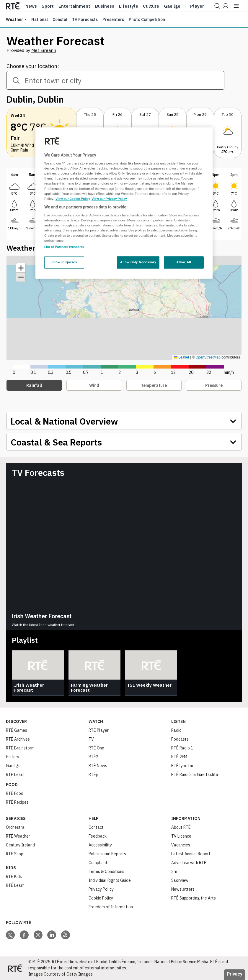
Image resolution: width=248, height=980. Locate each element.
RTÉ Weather (18, 836)
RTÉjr (93, 775)
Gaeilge (172, 6)
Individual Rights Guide (110, 880)
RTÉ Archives (18, 739)
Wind (94, 385)
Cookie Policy (101, 898)
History (13, 757)
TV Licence (181, 836)
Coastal (60, 19)
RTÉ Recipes (17, 802)
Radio (176, 730)
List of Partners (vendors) (64, 247)
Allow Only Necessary (138, 262)
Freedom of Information (111, 907)
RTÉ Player (99, 730)
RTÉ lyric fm (182, 766)
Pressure (214, 385)
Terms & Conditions (106, 872)
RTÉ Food (15, 793)
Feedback (98, 836)
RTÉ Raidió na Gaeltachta (195, 775)
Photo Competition (147, 19)
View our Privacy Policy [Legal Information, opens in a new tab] (109, 199)
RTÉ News (98, 766)
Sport (48, 6)
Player (197, 6)
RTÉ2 (93, 757)
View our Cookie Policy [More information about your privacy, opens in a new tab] (73, 199)
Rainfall (34, 385)
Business (105, 6)
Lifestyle (129, 6)
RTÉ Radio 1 (182, 748)
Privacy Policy (101, 889)
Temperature (154, 385)
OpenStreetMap (208, 357)
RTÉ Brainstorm (20, 748)
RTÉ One (96, 748)
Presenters (113, 19)
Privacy (235, 974)
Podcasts (180, 739)
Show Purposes (64, 262)
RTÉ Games (17, 730)
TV (91, 739)
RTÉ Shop (15, 854)
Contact (96, 827)
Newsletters (183, 889)
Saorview (180, 880)
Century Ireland (20, 845)
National (40, 19)
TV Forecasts (85, 19)
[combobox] (115, 80)
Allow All (184, 262)
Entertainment (74, 6)
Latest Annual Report (191, 854)
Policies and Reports (107, 854)
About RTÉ (181, 827)
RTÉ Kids (14, 877)
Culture (151, 6)
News (31, 6)
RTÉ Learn (15, 775)
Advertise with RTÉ (189, 863)
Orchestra (15, 827)
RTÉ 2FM (179, 757)
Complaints (99, 863)
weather (14, 19)
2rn (174, 872)
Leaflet (181, 357)
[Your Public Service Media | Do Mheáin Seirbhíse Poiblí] (15, 968)
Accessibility (100, 845)
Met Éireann (44, 50)
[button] (228, 134)
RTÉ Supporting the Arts (194, 898)
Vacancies (181, 845)
